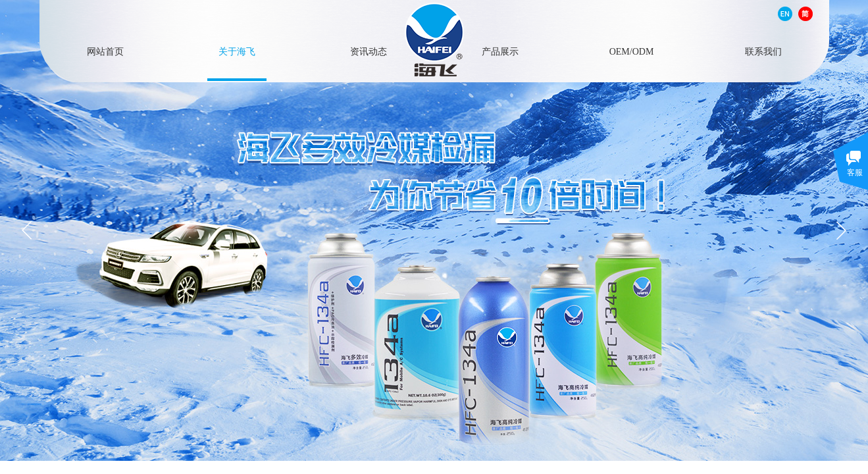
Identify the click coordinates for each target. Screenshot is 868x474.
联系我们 (763, 51)
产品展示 (500, 51)
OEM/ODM (632, 51)
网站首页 (105, 51)
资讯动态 (369, 51)
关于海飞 (237, 51)
